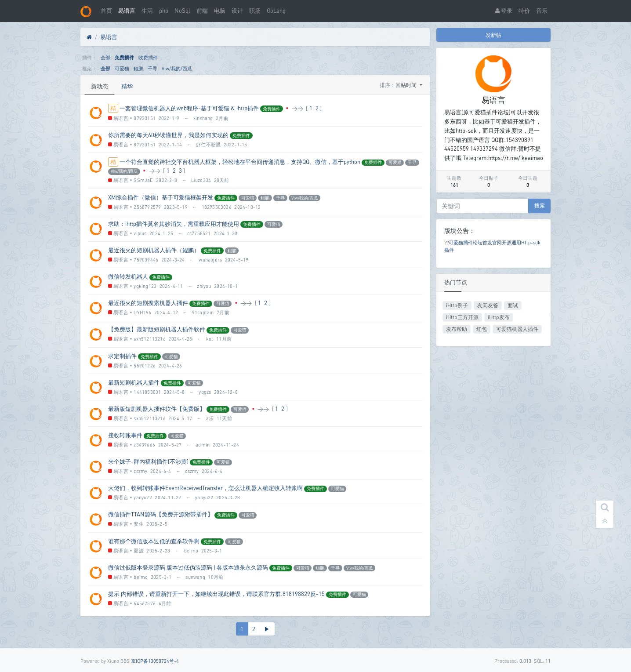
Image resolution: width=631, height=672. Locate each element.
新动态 (100, 86)
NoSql (182, 11)
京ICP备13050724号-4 (155, 661)
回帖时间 (407, 85)
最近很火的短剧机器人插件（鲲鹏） (154, 250)
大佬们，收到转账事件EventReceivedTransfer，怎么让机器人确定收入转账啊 (205, 488)
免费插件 (124, 57)
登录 (504, 11)
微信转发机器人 (128, 276)
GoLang (276, 11)
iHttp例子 (457, 305)
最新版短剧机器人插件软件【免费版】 (157, 409)
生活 (147, 11)
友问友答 (488, 305)
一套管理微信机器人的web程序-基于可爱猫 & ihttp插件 (189, 108)
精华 (127, 86)
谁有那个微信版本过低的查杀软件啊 (154, 541)
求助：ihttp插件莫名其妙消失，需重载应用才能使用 (174, 224)
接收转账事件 (125, 435)
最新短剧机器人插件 (134, 382)
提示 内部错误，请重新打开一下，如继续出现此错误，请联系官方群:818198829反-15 (216, 594)
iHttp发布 (499, 317)
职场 (255, 11)
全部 (105, 57)
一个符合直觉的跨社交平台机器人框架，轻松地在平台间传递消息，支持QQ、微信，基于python (240, 162)
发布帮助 (457, 329)
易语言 (127, 11)
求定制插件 (122, 356)
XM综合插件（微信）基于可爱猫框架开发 (161, 197)
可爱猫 (122, 68)
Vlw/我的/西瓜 (177, 68)
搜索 (540, 205)
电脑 (220, 11)
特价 (524, 11)
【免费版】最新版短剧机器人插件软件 (157, 329)
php (164, 11)
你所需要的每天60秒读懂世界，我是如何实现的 (168, 135)
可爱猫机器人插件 (517, 329)
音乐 (542, 11)
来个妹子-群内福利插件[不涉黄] (148, 461)
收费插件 (148, 57)
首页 (106, 11)
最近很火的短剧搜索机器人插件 (148, 303)
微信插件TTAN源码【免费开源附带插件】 (161, 514)
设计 (237, 11)
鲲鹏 (138, 68)
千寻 (152, 68)
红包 (482, 329)
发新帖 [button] (493, 35)
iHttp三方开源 (462, 317)
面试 (513, 305)
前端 (202, 11)
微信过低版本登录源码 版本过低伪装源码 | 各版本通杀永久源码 (188, 567)
